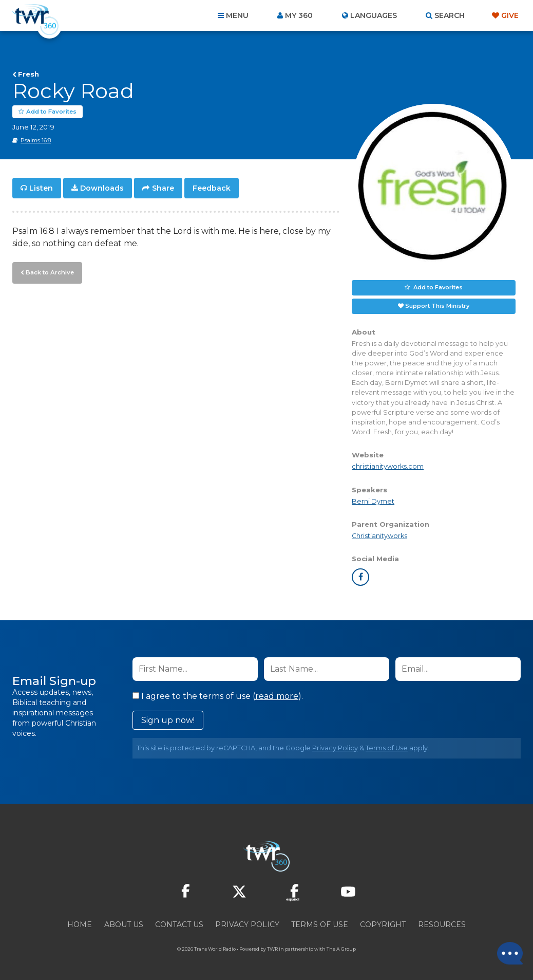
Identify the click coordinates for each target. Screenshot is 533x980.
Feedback (212, 188)
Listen (41, 188)
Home (80, 924)
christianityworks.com (388, 467)
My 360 (299, 15)
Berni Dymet (373, 501)
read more (277, 696)
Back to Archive (49, 272)
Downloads (102, 188)
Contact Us (179, 924)
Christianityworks (379, 536)
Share (163, 188)
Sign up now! (168, 720)
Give (510, 15)
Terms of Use (387, 748)
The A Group (341, 949)
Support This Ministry (437, 306)
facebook (360, 577)
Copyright (383, 924)
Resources (442, 924)
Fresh (28, 74)
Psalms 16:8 (36, 140)
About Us (124, 924)
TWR (272, 949)
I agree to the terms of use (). (218, 696)
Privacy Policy (335, 748)
